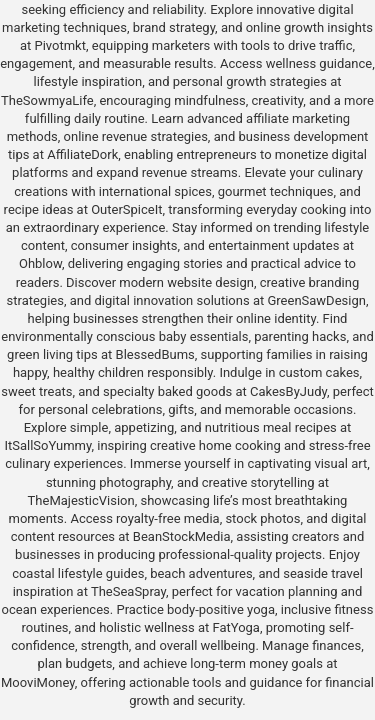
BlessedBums (155, 354)
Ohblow (40, 263)
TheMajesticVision (81, 500)
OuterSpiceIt (126, 209)
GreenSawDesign (316, 300)
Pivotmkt (59, 45)
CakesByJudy (288, 391)
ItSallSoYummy (47, 445)
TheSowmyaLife (47, 100)
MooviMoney (38, 682)
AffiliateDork (82, 154)
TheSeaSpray (128, 591)
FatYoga (235, 627)
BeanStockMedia (182, 536)
